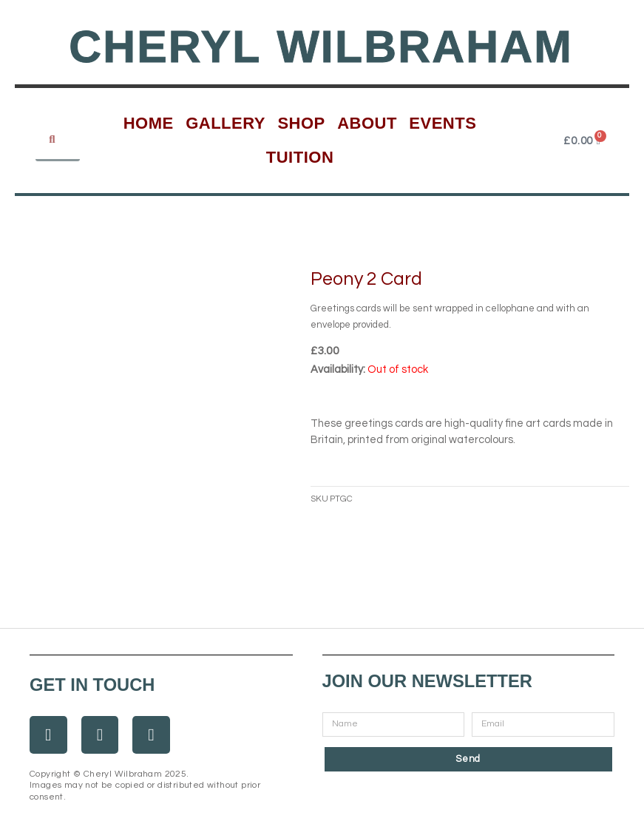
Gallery (226, 123)
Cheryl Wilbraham (321, 46)
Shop (301, 123)
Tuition (300, 157)
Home (149, 123)
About (367, 123)
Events (443, 123)
